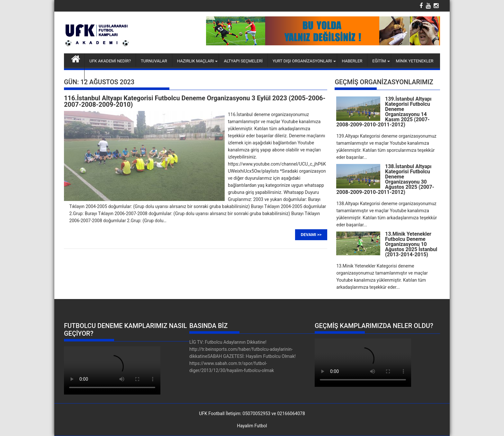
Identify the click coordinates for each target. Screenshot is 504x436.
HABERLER (352, 61)
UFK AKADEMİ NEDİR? (110, 61)
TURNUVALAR (154, 61)
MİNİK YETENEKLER (415, 61)
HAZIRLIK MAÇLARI (196, 61)
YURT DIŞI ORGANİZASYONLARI (302, 61)
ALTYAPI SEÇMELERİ (243, 61)
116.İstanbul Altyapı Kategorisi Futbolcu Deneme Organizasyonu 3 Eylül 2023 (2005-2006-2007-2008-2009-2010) (195, 101)
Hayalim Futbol (252, 426)
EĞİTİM (379, 61)
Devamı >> (311, 235)
